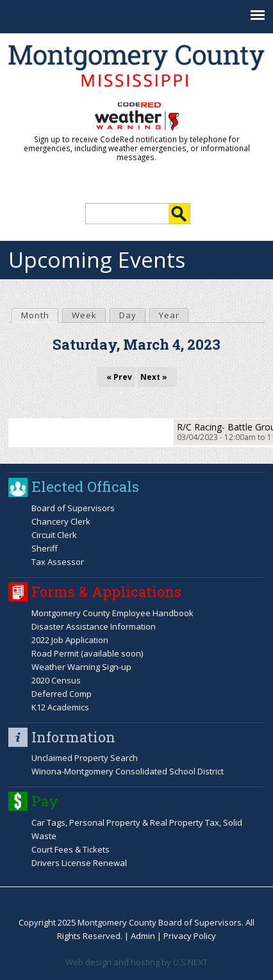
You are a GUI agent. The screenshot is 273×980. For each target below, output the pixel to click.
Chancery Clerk (61, 521)
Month (39, 315)
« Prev (119, 377)
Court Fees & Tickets (70, 849)
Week (84, 315)
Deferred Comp (62, 694)
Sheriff (45, 548)
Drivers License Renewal (79, 863)
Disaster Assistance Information (94, 626)
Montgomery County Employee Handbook (112, 613)
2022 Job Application (70, 640)
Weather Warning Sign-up (81, 667)
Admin (143, 936)
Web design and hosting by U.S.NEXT (136, 962)
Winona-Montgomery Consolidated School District (128, 771)
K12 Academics (60, 707)
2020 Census (56, 680)
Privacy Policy (190, 936)
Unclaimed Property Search (85, 758)
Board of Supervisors (73, 508)
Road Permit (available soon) (87, 653)
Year (169, 315)
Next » (154, 377)
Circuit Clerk (54, 535)
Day (128, 315)
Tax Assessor (58, 562)
